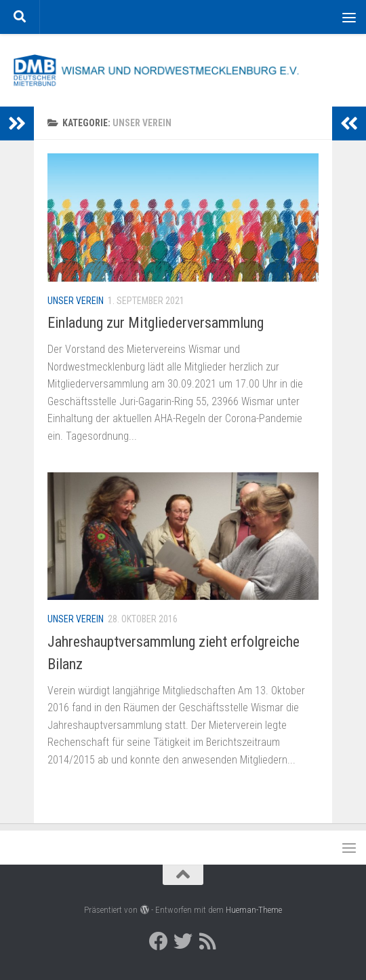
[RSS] (207, 941)
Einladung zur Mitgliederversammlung (156, 323)
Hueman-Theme (254, 910)
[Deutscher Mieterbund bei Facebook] (159, 941)
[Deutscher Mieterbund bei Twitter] (183, 941)
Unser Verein (76, 301)
